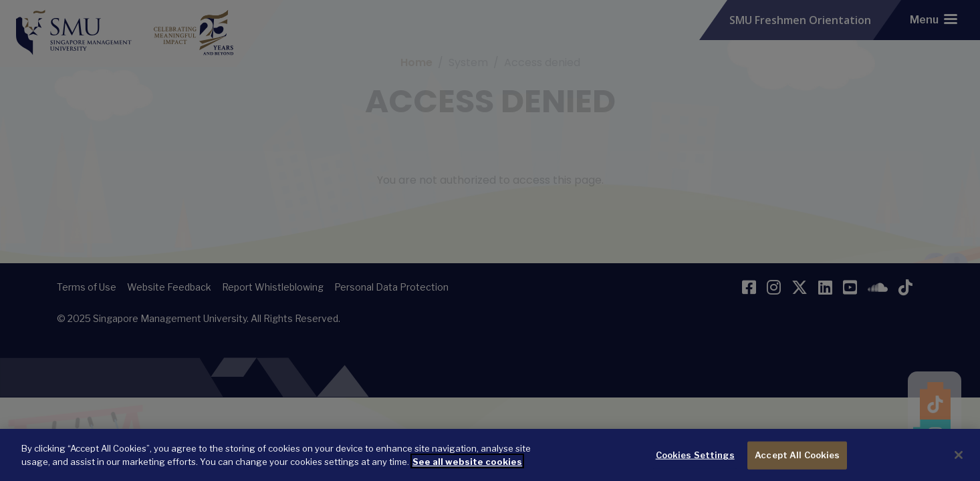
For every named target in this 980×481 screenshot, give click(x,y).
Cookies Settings (695, 465)
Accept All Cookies (797, 465)
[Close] (959, 466)
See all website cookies (467, 472)
